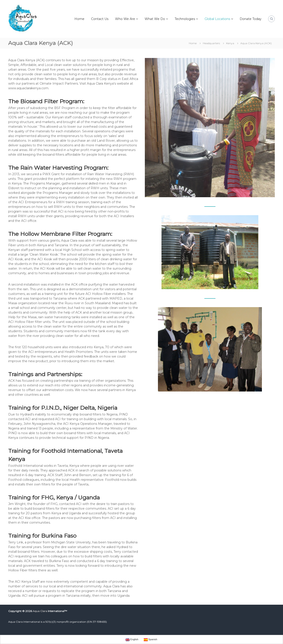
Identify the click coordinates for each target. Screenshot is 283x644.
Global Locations (217, 19)
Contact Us (100, 19)
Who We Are (125, 19)
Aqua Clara (40, 611)
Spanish (150, 640)
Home (79, 19)
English (132, 640)
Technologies (185, 19)
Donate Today (251, 19)
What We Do (155, 19)
